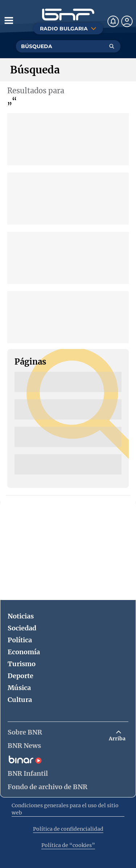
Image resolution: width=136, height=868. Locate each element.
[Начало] (68, 15)
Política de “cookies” (68, 845)
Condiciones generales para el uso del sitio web (65, 809)
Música (19, 688)
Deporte (20, 676)
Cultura (20, 700)
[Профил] (127, 21)
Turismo (22, 664)
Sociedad (22, 628)
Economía (24, 652)
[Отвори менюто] (9, 20)
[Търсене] (112, 46)
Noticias (21, 616)
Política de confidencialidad (68, 829)
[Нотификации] (113, 21)
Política (20, 640)
